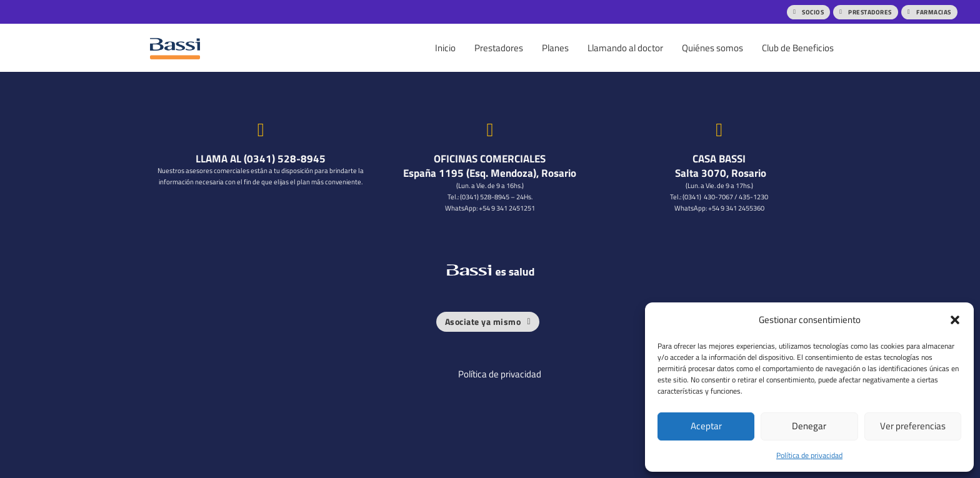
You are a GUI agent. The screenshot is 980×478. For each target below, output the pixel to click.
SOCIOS (808, 12)
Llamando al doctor (625, 48)
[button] (955, 320)
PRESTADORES (866, 12)
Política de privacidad (809, 455)
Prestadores (499, 48)
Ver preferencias (913, 426)
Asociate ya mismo (488, 321)
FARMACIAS (929, 12)
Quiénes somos (712, 48)
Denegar (809, 426)
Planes (555, 48)
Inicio (445, 48)
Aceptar (706, 426)
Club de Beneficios (798, 48)
